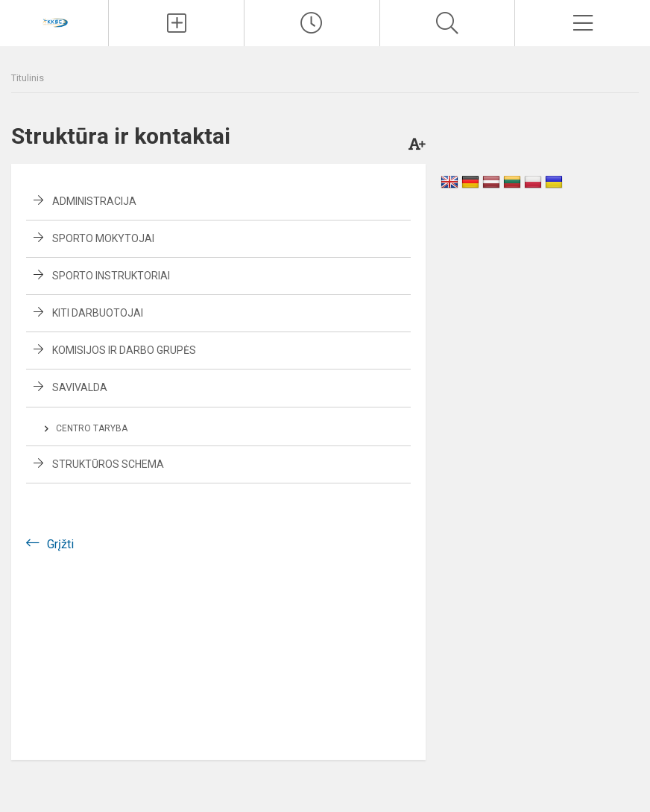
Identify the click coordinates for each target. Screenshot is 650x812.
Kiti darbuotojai (98, 313)
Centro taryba (92, 428)
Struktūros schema (108, 464)
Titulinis (28, 78)
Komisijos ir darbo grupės (124, 350)
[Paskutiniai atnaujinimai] (312, 23)
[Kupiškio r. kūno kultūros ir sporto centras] (54, 21)
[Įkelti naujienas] (176, 23)
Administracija (94, 201)
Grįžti (60, 544)
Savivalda (80, 387)
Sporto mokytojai (103, 238)
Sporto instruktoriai (111, 276)
